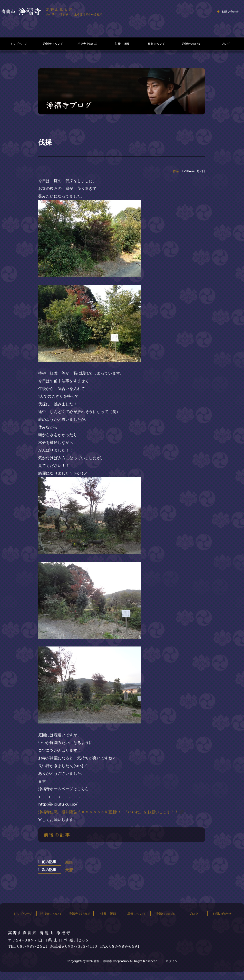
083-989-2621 (32, 946)
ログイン (172, 961)
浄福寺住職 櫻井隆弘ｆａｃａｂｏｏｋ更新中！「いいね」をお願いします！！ (108, 812)
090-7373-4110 (81, 946)
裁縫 (69, 862)
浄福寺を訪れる (87, 44)
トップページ (19, 44)
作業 (176, 171)
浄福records (191, 44)
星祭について (156, 44)
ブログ (226, 44)
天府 (69, 870)
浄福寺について (53, 44)
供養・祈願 (122, 44)
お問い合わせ (230, 12)
